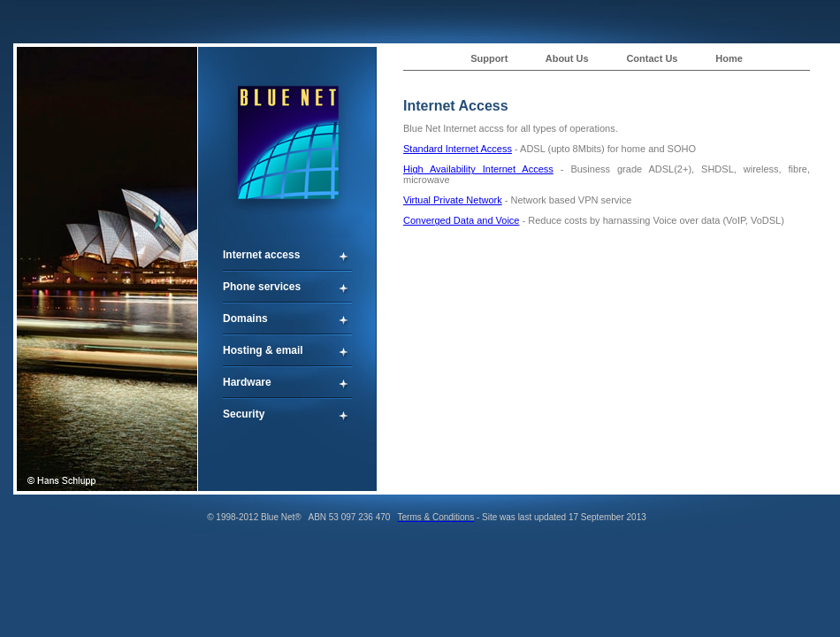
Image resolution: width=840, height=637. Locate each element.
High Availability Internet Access (478, 169)
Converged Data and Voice (461, 220)
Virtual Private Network (453, 200)
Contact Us (652, 58)
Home (729, 58)
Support (489, 58)
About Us (567, 58)
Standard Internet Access (458, 149)
